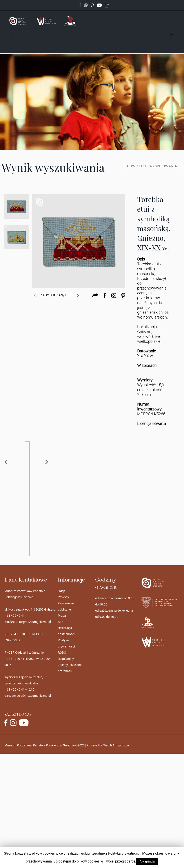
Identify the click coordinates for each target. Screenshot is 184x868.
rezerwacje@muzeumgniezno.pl (29, 696)
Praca (62, 616)
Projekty (63, 597)
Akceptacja (147, 861)
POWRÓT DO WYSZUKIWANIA (152, 166)
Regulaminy (66, 659)
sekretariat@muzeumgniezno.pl (29, 622)
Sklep (61, 591)
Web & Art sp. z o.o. (117, 745)
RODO (62, 653)
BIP (60, 622)
